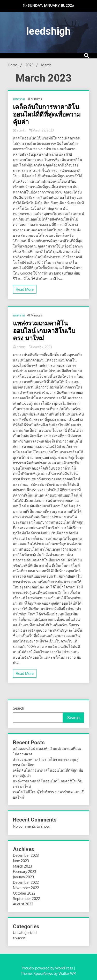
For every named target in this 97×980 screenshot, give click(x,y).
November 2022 (26, 888)
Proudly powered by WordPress (48, 968)
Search (18, 708)
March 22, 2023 (41, 130)
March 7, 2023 (40, 347)
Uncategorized (25, 933)
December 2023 (26, 855)
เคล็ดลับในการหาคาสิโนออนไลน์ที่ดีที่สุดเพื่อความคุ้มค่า (47, 114)
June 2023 (21, 861)
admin (20, 130)
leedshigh (48, 31)
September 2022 (27, 899)
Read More (25, 289)
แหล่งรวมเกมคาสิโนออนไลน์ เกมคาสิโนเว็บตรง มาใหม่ (44, 331)
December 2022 (26, 882)
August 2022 (23, 904)
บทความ (19, 99)
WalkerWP (67, 973)
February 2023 (25, 872)
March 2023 (23, 866)
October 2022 (24, 893)
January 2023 (23, 877)
